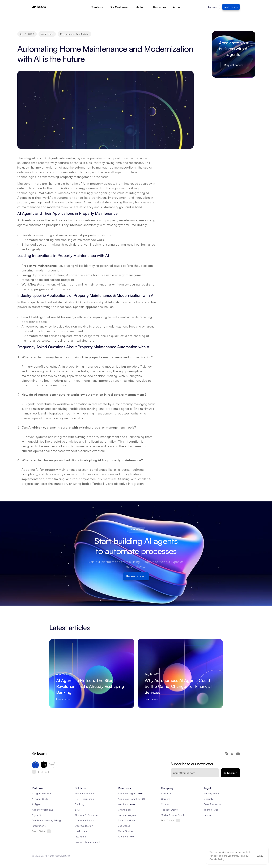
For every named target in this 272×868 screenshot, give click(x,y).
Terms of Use (211, 810)
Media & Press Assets (173, 815)
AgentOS (37, 815)
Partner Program (127, 815)
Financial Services (85, 793)
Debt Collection (84, 826)
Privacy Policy (212, 793)
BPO (77, 810)
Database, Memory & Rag (46, 820)
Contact (166, 804)
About (177, 7)
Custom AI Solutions (86, 815)
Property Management (88, 842)
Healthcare (81, 831)
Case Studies (126, 831)
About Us (166, 793)
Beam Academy (127, 820)
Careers (165, 799)
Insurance (80, 836)
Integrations (39, 826)
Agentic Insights (127, 793)
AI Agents (37, 804)
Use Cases (124, 826)
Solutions (97, 7)
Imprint (208, 815)
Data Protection (213, 804)
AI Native (123, 836)
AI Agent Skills (40, 799)
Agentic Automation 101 (131, 799)
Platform (141, 7)
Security (209, 799)
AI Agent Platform (42, 793)
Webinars (123, 804)
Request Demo (169, 810)
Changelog (124, 810)
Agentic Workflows (42, 810)
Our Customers (119, 7)
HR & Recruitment (85, 799)
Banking (79, 804)
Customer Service (85, 820)
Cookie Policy (217, 859)
